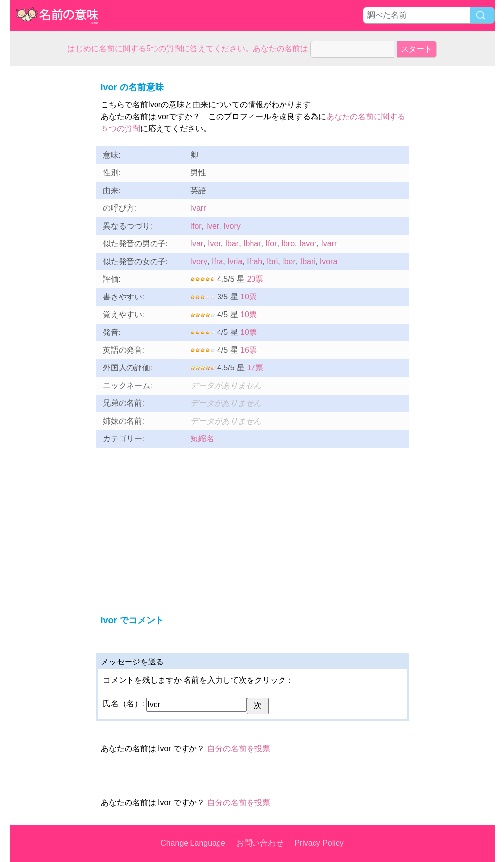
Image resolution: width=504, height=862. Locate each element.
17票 (255, 368)
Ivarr (198, 208)
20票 (255, 279)
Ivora (329, 261)
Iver (213, 226)
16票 (249, 350)
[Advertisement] (49, 214)
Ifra (217, 261)
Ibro (288, 244)
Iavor (308, 244)
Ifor (196, 226)
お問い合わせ (260, 843)
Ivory (232, 226)
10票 (249, 297)
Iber (289, 261)
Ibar (232, 244)
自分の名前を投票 (239, 748)
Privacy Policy (319, 843)
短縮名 (202, 439)
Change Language (193, 843)
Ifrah (254, 261)
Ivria (235, 261)
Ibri (272, 261)
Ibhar (252, 244)
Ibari (308, 261)
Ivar (197, 244)
